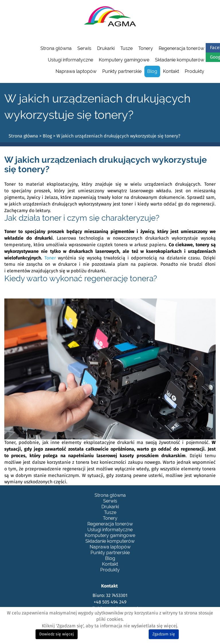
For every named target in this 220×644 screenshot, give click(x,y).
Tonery (146, 48)
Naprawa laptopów (76, 71)
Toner (50, 258)
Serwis (84, 48)
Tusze (126, 48)
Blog (152, 71)
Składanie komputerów (180, 60)
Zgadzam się (164, 634)
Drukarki (106, 48)
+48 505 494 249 (110, 602)
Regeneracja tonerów (181, 48)
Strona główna (56, 48)
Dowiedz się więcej (57, 634)
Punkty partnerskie (122, 71)
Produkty (195, 71)
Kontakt (171, 71)
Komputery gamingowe (124, 60)
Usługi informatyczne (70, 60)
